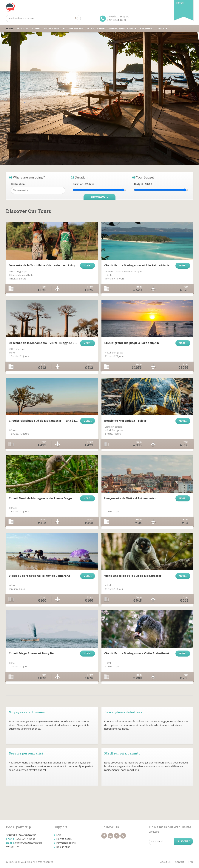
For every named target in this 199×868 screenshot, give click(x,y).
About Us (22, 28)
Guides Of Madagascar (123, 28)
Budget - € (143, 184)
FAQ (59, 835)
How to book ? (64, 839)
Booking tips (63, 847)
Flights (36, 28)
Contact (162, 28)
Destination (18, 184)
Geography (76, 28)
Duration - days (83, 184)
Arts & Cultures (96, 28)
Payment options (66, 843)
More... (88, 266)
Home (9, 28)
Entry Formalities (55, 28)
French (180, 3)
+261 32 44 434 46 (117, 20)
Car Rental (146, 28)
